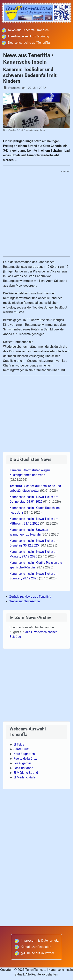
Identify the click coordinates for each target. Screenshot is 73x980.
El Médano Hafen (25, 777)
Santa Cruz (21, 749)
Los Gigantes (22, 763)
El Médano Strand (26, 773)
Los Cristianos (23, 768)
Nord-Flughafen (24, 754)
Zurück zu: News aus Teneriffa (30, 597)
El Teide (19, 744)
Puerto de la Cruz (25, 759)
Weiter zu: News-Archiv (25, 601)
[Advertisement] (36, 215)
